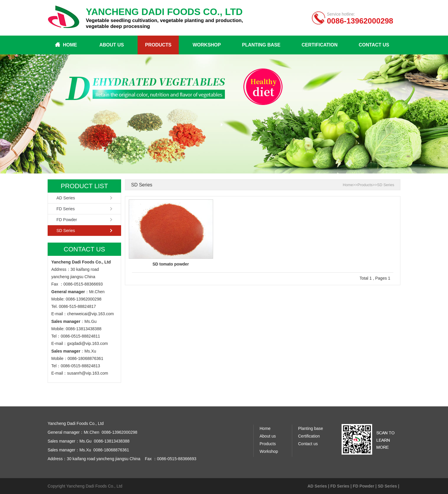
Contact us (374, 45)
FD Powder (67, 220)
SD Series (66, 231)
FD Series (66, 209)
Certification (320, 45)
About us (112, 45)
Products (158, 45)
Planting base (261, 45)
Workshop (207, 45)
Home (70, 45)
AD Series (66, 198)
